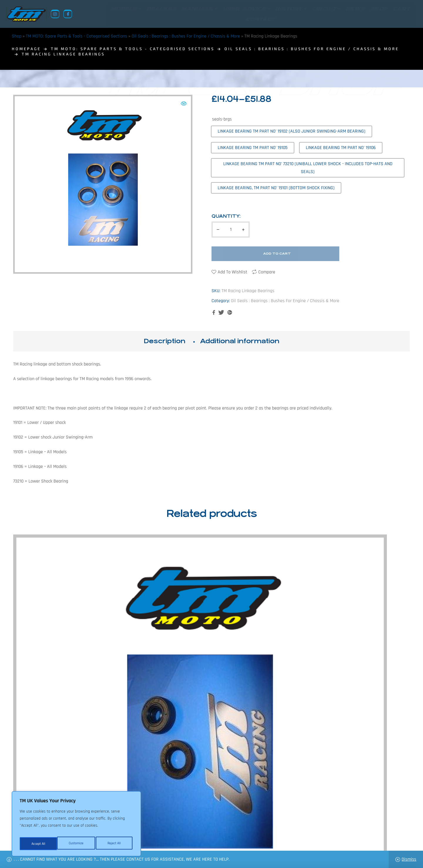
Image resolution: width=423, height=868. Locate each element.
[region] (76, 825)
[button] (184, 104)
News (174, 840)
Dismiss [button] (409, 859)
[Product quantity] (231, 230)
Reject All (77, 844)
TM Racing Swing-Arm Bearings (262, 642)
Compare (267, 272)
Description (164, 341)
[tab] (164, 341)
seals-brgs (222, 119)
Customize (38, 844)
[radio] (292, 131)
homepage (26, 49)
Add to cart (277, 254)
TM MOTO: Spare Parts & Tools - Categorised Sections (77, 36)
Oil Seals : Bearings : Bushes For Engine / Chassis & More (186, 36)
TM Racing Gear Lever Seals (364, 642)
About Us (155, 840)
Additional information (240, 341)
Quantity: (226, 216)
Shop (17, 36)
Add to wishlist (233, 272)
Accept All (115, 844)
